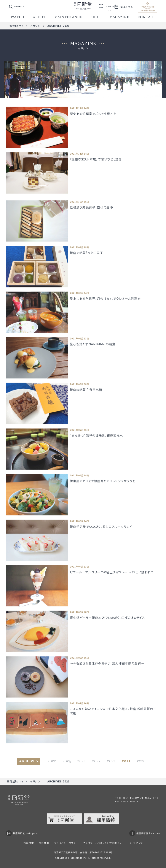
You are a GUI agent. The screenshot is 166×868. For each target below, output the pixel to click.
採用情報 (29, 843)
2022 (111, 761)
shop (96, 17)
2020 (141, 761)
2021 (126, 761)
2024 (82, 761)
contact (147, 17)
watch (18, 17)
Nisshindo (76, 858)
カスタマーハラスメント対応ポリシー (104, 843)
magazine (119, 17)
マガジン (35, 26)
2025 (67, 761)
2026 (52, 761)
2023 (97, 761)
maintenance (68, 17)
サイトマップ (136, 843)
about (39, 17)
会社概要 (44, 843)
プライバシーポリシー (66, 843)
